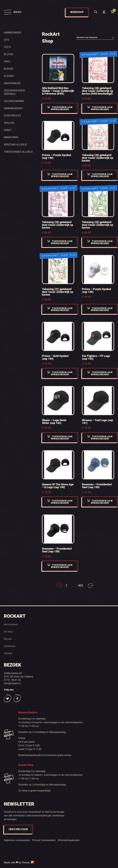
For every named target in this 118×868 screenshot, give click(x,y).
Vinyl (7, 61)
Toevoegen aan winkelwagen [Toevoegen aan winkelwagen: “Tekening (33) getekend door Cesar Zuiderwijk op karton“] (60, 242)
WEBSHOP (77, 12)
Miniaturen (11, 137)
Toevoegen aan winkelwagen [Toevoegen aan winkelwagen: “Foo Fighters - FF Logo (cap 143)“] (100, 373)
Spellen (9, 123)
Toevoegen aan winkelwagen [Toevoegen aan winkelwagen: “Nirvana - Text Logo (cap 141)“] (100, 438)
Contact (8, 653)
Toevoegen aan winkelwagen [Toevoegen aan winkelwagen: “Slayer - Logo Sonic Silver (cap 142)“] (60, 438)
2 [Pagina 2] (66, 586)
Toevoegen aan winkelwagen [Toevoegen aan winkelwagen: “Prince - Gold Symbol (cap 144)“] (60, 373)
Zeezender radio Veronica (14, 92)
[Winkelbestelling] (95, 38)
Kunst (8, 130)
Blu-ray (9, 54)
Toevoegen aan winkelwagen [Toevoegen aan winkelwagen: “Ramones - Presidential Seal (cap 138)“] (60, 566)
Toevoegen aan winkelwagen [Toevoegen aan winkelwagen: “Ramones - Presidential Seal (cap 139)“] (100, 502)
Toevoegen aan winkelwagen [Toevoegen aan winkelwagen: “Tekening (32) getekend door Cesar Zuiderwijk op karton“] (100, 242)
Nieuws (8, 639)
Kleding (9, 76)
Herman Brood (13, 108)
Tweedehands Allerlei (18, 152)
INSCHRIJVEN (18, 829)
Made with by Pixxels (19, 862)
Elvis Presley (12, 116)
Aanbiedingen (12, 33)
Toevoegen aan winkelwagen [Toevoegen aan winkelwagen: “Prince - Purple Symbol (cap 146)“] (60, 175)
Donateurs (10, 646)
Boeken (8, 69)
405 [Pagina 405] (81, 586)
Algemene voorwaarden (17, 840)
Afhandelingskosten (69, 840)
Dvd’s (7, 47)
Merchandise (12, 83)
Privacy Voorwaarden (44, 840)
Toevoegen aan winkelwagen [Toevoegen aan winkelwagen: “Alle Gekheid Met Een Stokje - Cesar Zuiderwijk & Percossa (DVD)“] (60, 108)
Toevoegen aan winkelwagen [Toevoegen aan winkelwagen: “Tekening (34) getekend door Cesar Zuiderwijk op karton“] (100, 175)
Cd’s (6, 40)
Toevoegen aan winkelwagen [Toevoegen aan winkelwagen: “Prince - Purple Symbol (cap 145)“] (100, 309)
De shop (8, 632)
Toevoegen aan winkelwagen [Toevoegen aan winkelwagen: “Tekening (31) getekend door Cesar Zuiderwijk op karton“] (60, 309)
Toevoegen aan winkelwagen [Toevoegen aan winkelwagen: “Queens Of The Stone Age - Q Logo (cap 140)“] (60, 502)
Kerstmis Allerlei (15, 144)
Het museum (11, 624)
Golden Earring (14, 101)
